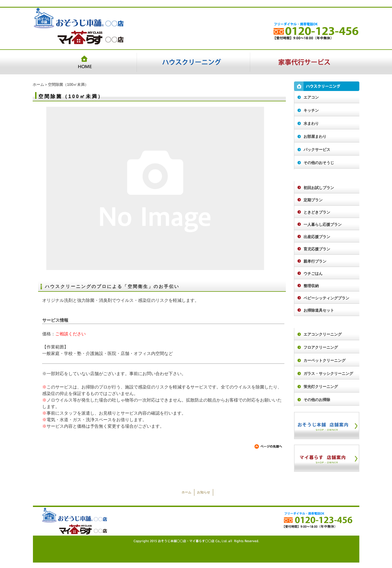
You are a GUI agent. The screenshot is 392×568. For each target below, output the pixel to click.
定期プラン (313, 200)
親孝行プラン (315, 261)
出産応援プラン (317, 237)
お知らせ (204, 492)
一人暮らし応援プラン (323, 224)
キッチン (311, 110)
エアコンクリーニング (323, 334)
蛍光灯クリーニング (321, 387)
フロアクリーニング (321, 347)
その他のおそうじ (319, 163)
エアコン (311, 97)
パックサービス (317, 150)
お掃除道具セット (319, 310)
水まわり (311, 123)
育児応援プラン (317, 249)
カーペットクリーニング (324, 360)
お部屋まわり (315, 136)
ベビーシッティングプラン (326, 298)
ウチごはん (313, 274)
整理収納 (311, 286)
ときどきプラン (317, 212)
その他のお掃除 (317, 400)
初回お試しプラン (319, 188)
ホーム (38, 84)
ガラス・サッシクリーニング (328, 373)
